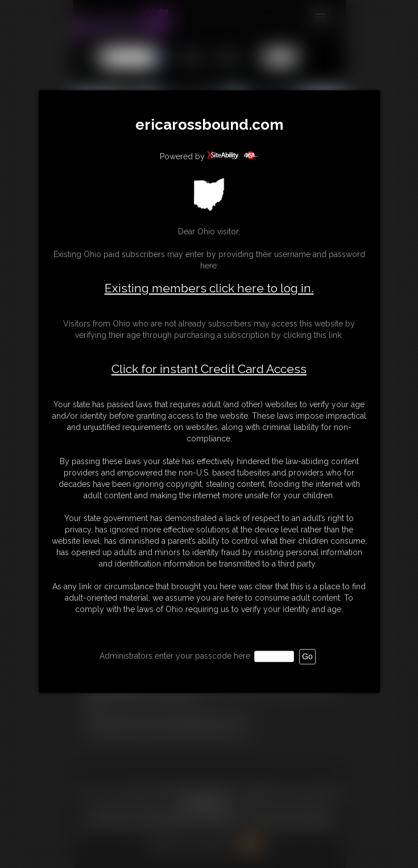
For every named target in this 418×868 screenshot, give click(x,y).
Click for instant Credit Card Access (209, 369)
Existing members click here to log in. (209, 288)
